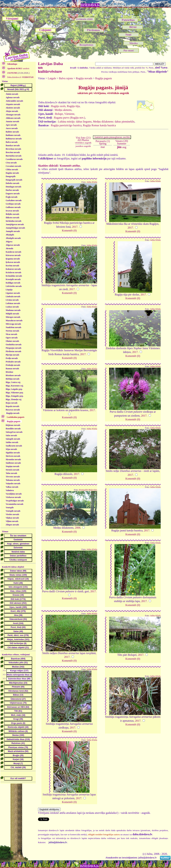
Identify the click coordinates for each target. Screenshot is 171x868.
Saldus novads (12, 442)
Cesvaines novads (13, 166)
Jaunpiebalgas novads (15, 228)
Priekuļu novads (13, 365)
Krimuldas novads (14, 276)
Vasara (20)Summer (122, 142)
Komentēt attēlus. (70, 166)
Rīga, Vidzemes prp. (15, 393)
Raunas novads (12, 369)
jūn (119, 147)
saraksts (18, 68)
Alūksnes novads (13, 118)
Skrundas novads (13, 459)
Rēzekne (9, 372)
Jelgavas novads (13, 245)
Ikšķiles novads (12, 214)
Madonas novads (13, 310)
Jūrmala (9, 248)
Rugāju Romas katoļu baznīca (100, 125)
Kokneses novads (13, 269)
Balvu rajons (66, 78)
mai (103, 147)
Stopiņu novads (12, 466)
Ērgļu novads (12, 197)
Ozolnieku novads (14, 345)
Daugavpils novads (14, 180)
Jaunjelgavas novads (15, 224)
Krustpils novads (13, 279)
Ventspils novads (13, 511)
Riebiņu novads (13, 379)
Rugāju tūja (73, 106)
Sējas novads (11, 449)
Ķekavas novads (13, 262)
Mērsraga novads (13, 324)
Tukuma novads (13, 480)
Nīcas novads (11, 334)
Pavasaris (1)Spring (103, 142)
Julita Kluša (92, 182)
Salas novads (11, 435)
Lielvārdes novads (14, 286)
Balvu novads (12, 142)
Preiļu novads (12, 358)
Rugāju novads (13, 413)
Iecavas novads (12, 211)
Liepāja (9, 290)
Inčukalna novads (13, 221)
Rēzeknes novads (13, 375)
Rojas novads (12, 403)
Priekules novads (13, 362)
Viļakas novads (12, 518)
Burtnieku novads (14, 156)
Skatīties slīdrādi (48, 166)
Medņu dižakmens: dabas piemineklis (114, 122)
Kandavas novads (13, 252)
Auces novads (12, 128)
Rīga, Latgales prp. (14, 389)
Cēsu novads (11, 163)
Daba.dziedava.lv (20, 77)
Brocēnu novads (13, 152)
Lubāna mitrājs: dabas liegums (75, 122)
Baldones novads (13, 135)
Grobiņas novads (13, 204)
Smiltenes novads (13, 463)
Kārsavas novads (13, 255)
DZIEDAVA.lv (90, 5)
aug (124, 147)
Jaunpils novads (13, 231)
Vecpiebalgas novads (15, 501)
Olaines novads (12, 341)
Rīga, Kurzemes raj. (15, 386)
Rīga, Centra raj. (13, 382)
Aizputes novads (13, 104)
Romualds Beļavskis (88, 490)
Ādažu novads (12, 94)
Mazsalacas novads (14, 321)
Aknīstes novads (13, 108)
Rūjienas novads (13, 425)
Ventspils (10, 508)
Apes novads (11, 125)
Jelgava (9, 242)
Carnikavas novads (14, 159)
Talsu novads (11, 473)
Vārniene (69, 114)
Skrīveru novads (13, 456)
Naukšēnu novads (13, 327)
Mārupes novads (13, 317)
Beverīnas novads (13, 149)
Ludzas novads (12, 307)
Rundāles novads (13, 429)
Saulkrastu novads (14, 446)
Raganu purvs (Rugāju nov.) (69, 118)
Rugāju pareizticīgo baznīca (66, 125)
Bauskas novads (13, 145)
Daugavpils (11, 176)
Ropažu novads (12, 406)
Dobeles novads (12, 183)
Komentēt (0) (69, 231)
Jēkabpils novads (13, 238)
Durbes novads (12, 190)
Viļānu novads (12, 521)
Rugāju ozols (58, 106)
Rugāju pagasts (104, 78)
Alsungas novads (13, 115)
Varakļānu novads (14, 494)
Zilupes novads (12, 525)
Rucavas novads (13, 410)
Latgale (52, 78)
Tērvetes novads (13, 477)
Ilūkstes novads (12, 218)
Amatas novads (12, 121)
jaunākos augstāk (83, 146)
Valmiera (10, 490)
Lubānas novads (13, 303)
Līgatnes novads (13, 293)
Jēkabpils (10, 235)
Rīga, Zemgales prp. (15, 396)
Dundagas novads (13, 187)
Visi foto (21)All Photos (83, 140)
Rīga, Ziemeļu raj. (14, 399)
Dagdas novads (12, 173)
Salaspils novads (13, 439)
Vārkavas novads (13, 497)
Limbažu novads (13, 296)
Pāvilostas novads (13, 351)
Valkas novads (12, 487)
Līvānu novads (12, 300)
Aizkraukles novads (14, 101)
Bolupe (59, 114)
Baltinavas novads (14, 139)
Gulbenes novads (13, 207)
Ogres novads (12, 338)
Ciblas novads (12, 170)
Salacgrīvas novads (14, 432)
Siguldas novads (13, 453)
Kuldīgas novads (13, 283)
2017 (75, 227)
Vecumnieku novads (15, 504)
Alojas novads (12, 111)
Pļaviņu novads (12, 355)
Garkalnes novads (14, 200)
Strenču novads (12, 470)
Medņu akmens (63, 110)
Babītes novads (12, 132)
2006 (78, 528)
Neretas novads (12, 331)
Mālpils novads (12, 314)
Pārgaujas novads (13, 348)
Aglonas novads (13, 97)
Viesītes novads (12, 514)
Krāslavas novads (13, 272)
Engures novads (13, 194)
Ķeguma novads (13, 259)
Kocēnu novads (12, 266)
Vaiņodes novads (13, 483)
